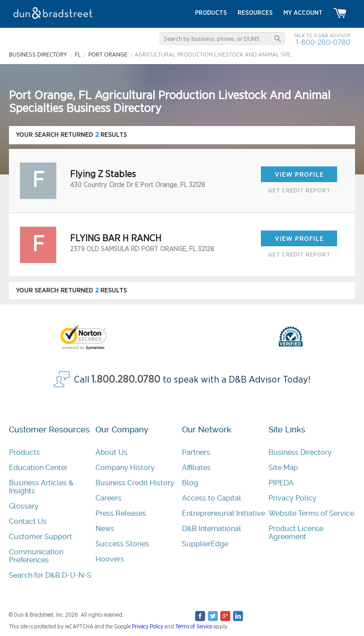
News (105, 529)
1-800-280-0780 (323, 42)
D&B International (212, 529)
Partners (196, 452)
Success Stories (122, 544)
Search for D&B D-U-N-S (50, 575)
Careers (108, 498)
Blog (190, 483)
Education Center (38, 468)
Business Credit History (135, 483)
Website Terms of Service (311, 513)
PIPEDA (281, 483)
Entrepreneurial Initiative (223, 513)
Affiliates (196, 468)
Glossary (24, 506)
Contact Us (28, 521)
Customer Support (41, 537)
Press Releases (121, 513)
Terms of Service (194, 627)
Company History (125, 468)
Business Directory (300, 452)
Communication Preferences (36, 556)
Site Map (283, 468)
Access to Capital (212, 498)
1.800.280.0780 (126, 380)
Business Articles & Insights (41, 487)
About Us (111, 452)
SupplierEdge (205, 544)
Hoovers (110, 559)
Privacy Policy (292, 498)
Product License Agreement (296, 533)
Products (24, 452)
